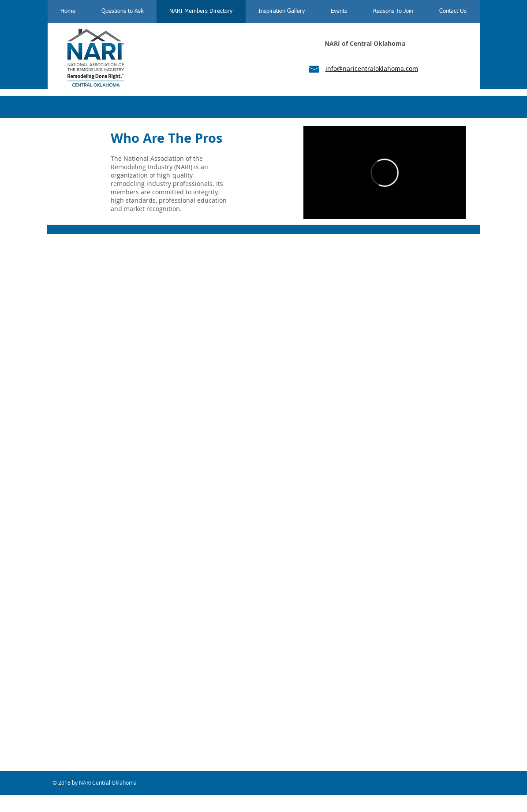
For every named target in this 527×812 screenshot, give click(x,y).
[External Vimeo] (385, 172)
